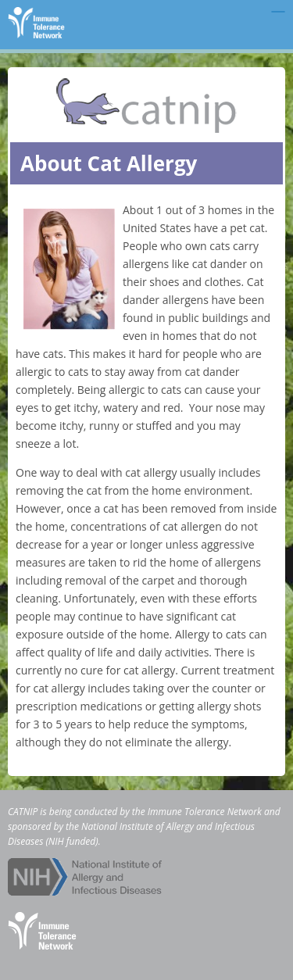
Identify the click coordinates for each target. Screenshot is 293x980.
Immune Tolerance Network (205, 812)
